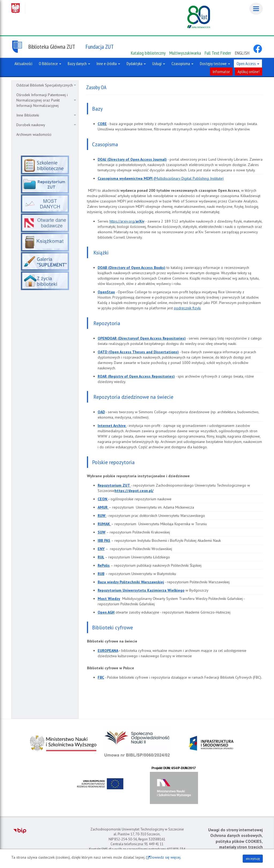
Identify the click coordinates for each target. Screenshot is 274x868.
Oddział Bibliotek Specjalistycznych (46, 85)
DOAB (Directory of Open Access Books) (132, 268)
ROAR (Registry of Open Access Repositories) (136, 376)
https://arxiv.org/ (123, 221)
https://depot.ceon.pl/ (134, 491)
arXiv (140, 221)
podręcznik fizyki (187, 308)
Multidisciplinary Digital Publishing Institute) (161, 178)
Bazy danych (79, 63)
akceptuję (253, 858)
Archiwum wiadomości (34, 134)
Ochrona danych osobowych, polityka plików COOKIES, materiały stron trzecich (237, 841)
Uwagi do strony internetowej (235, 830)
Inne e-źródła (108, 63)
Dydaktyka (136, 63)
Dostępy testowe (215, 63)
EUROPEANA (108, 651)
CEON (103, 499)
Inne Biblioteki (46, 115)
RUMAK (104, 524)
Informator (221, 72)
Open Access (248, 63)
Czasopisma (182, 63)
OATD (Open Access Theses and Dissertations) (138, 352)
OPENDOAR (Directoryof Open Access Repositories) (142, 338)
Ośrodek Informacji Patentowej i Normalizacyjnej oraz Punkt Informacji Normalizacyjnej (46, 100)
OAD (101, 412)
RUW (102, 516)
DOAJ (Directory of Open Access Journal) (132, 159)
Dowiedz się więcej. (165, 857)
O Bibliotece (50, 63)
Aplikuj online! (249, 72)
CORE (102, 124)
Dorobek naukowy (46, 125)
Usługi (159, 63)
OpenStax (106, 292)
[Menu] (256, 9)
